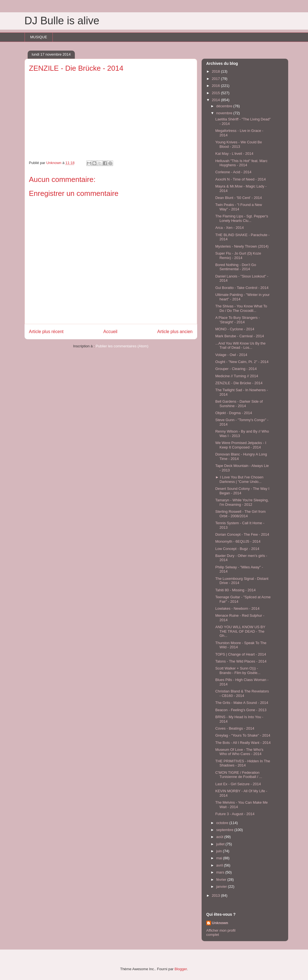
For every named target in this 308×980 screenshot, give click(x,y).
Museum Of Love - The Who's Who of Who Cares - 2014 (239, 752)
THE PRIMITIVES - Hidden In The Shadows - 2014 (243, 763)
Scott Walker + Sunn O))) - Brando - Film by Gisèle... (238, 671)
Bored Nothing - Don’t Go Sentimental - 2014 (236, 267)
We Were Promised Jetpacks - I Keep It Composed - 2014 (241, 445)
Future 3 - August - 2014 (235, 814)
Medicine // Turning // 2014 (237, 376)
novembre (225, 113)
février (222, 880)
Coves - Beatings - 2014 (235, 728)
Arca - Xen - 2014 (230, 228)
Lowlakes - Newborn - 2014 (237, 608)
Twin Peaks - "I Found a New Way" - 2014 (239, 207)
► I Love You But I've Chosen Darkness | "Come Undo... (239, 479)
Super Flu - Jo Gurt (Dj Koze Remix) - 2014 (238, 256)
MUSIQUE (39, 37)
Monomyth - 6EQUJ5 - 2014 (238, 541)
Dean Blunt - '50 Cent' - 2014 (239, 198)
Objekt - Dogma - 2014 (234, 413)
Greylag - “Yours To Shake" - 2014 (243, 735)
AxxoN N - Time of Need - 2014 (241, 179)
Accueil (110, 332)
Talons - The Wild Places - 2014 (241, 661)
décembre (225, 106)
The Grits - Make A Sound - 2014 (242, 703)
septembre (225, 830)
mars (221, 872)
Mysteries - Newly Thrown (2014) (242, 246)
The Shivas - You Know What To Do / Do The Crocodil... (241, 308)
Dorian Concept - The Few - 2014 (242, 534)
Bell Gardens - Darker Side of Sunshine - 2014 (239, 404)
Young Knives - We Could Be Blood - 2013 (239, 144)
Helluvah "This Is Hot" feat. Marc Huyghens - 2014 (241, 163)
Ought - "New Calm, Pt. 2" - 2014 (242, 362)
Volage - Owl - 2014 (231, 355)
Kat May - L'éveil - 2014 (234, 154)
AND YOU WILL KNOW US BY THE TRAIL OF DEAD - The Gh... (240, 631)
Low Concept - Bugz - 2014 (237, 549)
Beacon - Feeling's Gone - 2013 (241, 710)
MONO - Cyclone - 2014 (235, 329)
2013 (217, 895)
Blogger (181, 969)
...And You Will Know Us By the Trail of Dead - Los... (240, 346)
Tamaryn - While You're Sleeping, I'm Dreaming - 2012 (242, 502)
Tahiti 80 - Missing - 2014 (236, 590)
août (220, 837)
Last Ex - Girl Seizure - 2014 (238, 784)
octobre (223, 823)
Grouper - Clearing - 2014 (236, 369)
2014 (217, 100)
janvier (222, 887)
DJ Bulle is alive (62, 21)
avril (220, 865)
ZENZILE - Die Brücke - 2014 (239, 383)
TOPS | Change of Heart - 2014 (241, 654)
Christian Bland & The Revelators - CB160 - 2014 (242, 693)
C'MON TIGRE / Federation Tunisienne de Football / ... (239, 775)
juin (219, 851)
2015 (217, 93)
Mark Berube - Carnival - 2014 (240, 336)
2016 (217, 86)
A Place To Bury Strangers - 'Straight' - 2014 (237, 320)
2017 (217, 79)
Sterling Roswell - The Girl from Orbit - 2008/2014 (240, 514)
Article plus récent (46, 332)
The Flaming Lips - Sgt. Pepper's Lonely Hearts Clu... (242, 218)
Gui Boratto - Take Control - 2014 (242, 288)
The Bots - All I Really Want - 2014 (243, 743)
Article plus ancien (175, 332)
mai (220, 858)
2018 (217, 71)
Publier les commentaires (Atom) (122, 346)
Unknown (220, 923)
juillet (221, 844)
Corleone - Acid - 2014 (233, 172)
